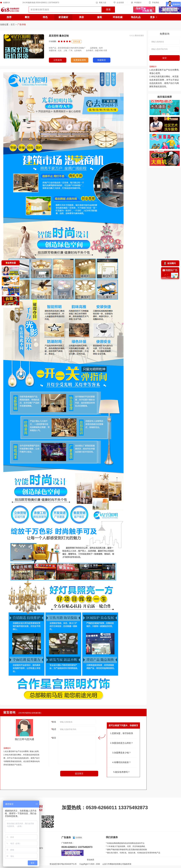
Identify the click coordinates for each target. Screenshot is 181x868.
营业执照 (91, 860)
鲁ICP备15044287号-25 (67, 864)
